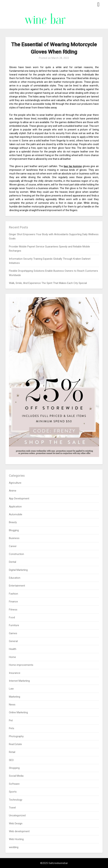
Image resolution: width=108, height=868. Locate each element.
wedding (14, 847)
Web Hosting (16, 839)
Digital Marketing (18, 570)
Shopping (14, 768)
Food (12, 617)
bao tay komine (73, 166)
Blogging (14, 530)
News (12, 705)
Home (12, 657)
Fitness (13, 610)
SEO (11, 760)
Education (15, 578)
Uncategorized (17, 815)
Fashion (13, 594)
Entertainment (17, 586)
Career (13, 546)
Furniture (14, 625)
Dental (13, 562)
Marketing (15, 697)
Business (14, 538)
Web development (19, 831)
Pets (12, 728)
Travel (12, 808)
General (13, 641)
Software (14, 784)
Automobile (16, 514)
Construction (16, 554)
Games (13, 633)
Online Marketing (18, 712)
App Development (19, 499)
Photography (16, 736)
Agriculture (15, 483)
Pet (11, 720)
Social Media (16, 776)
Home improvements (21, 665)
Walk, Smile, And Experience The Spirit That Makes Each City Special (48, 283)
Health (13, 649)
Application (15, 507)
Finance (13, 602)
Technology (16, 800)
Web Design (16, 823)
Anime (13, 491)
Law (11, 689)
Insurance (15, 673)
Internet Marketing (19, 681)
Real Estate (15, 744)
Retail (12, 752)
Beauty (13, 522)
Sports (13, 792)
